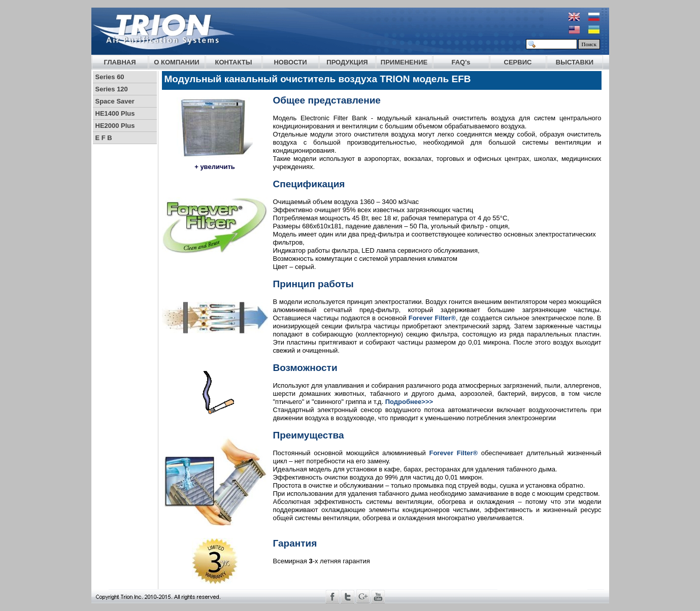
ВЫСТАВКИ (575, 62)
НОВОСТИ (290, 62)
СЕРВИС (518, 62)
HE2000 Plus (115, 126)
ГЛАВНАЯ (120, 62)
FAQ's (461, 62)
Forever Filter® (432, 318)
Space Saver (115, 101)
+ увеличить (215, 167)
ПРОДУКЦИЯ (347, 62)
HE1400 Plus (115, 113)
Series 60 (110, 77)
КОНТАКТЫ (234, 62)
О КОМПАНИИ (176, 62)
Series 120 (112, 89)
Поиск (589, 44)
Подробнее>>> (409, 402)
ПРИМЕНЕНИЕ (404, 62)
